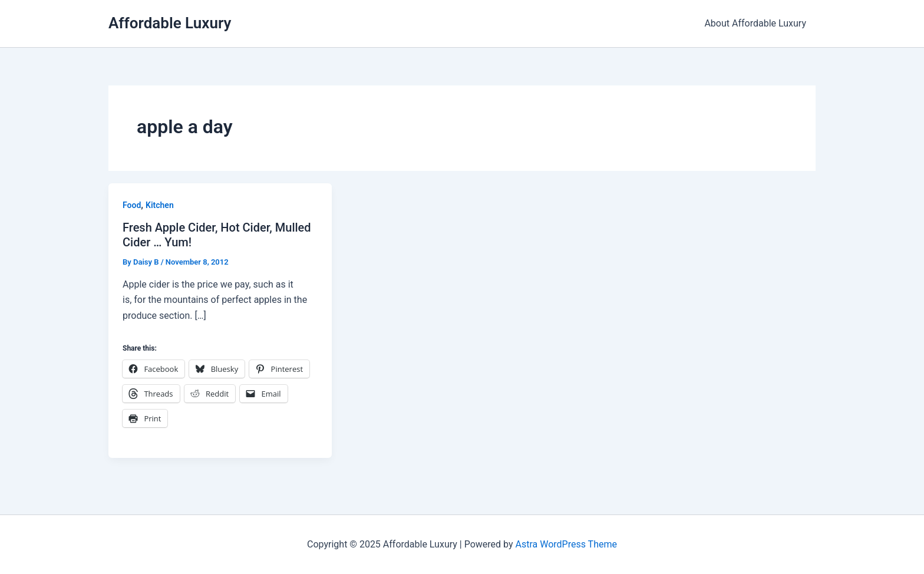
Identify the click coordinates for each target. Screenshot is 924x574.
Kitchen (160, 205)
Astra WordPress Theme (566, 544)
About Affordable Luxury (755, 23)
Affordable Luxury (170, 23)
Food (132, 205)
